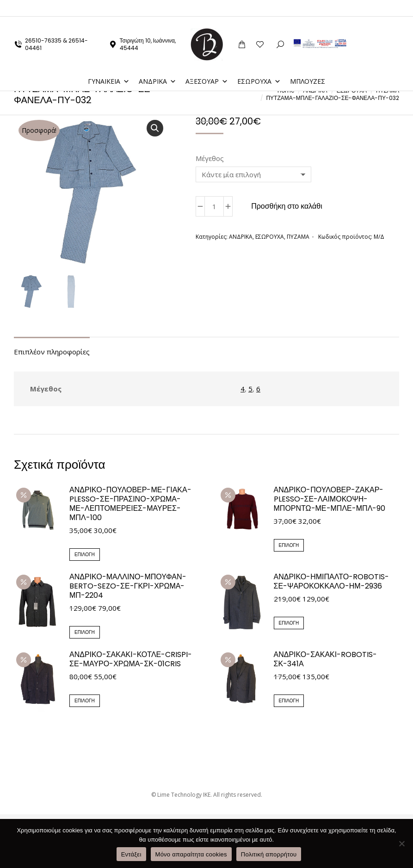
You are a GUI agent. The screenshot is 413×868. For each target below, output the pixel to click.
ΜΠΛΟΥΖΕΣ (308, 65)
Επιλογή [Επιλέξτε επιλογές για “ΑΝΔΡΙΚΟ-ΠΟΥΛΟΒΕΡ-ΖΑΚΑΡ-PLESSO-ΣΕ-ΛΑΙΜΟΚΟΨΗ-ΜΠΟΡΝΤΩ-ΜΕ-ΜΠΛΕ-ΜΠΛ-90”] (289, 545)
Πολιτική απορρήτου (269, 854)
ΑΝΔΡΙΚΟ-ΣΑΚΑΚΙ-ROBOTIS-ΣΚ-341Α (326, 659)
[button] (155, 128)
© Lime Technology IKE (181, 795)
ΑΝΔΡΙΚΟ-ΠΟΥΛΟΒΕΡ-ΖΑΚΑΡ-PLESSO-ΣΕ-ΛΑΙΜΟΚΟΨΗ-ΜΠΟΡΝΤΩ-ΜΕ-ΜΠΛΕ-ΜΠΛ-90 (330, 499)
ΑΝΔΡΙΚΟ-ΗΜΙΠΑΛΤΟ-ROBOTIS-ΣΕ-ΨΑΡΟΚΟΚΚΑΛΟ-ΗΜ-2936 (332, 582)
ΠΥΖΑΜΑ (298, 237)
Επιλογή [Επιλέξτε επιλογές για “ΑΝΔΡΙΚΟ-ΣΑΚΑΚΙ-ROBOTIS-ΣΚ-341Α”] (289, 701)
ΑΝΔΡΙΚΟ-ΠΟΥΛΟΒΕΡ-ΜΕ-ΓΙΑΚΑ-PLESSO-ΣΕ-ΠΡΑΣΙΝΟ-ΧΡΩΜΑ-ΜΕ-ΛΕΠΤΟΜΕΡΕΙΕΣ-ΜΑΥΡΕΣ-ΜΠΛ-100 (130, 504)
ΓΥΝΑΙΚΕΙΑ (109, 65)
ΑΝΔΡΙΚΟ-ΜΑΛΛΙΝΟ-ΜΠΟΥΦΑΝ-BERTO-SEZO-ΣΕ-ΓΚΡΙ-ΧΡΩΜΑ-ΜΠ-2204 (128, 586)
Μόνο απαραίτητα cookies (191, 854)
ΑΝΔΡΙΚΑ (157, 65)
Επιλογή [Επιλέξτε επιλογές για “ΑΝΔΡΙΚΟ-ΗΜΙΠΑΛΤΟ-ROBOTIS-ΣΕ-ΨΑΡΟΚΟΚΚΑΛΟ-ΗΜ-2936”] (289, 623)
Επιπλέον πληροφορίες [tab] (52, 352)
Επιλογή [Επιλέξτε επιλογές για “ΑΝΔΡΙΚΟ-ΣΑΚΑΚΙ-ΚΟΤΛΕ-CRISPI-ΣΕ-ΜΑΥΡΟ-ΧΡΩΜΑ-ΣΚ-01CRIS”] (85, 701)
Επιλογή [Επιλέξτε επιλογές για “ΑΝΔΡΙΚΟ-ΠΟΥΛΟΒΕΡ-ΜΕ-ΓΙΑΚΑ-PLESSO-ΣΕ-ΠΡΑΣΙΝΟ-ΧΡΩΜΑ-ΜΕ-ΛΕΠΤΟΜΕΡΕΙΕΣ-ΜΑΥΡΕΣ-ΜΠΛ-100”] (85, 555)
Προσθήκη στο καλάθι (287, 206)
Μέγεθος (210, 158)
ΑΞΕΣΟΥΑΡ (207, 65)
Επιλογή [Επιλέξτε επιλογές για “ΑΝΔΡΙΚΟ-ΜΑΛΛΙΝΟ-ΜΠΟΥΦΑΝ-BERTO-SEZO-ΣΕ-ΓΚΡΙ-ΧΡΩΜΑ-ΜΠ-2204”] (85, 632)
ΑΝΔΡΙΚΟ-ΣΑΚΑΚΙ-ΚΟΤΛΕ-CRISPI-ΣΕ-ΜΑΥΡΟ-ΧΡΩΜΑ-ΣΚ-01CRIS (131, 659)
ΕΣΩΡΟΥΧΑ (259, 65)
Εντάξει (131, 854)
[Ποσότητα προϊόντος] (214, 206)
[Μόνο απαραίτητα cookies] (401, 843)
